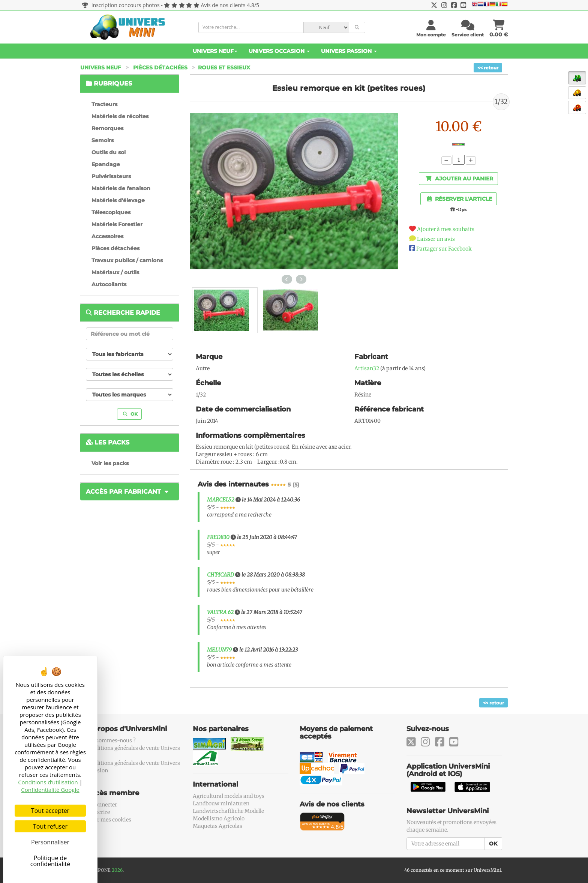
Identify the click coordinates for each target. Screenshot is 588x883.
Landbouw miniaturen (221, 803)
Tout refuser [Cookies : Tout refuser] (50, 826)
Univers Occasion (279, 51)
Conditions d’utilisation (48, 782)
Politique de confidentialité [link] (50, 861)
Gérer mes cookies (109, 820)
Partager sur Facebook (444, 249)
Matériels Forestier (117, 224)
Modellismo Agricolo (219, 818)
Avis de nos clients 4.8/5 (230, 5)
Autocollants (109, 284)
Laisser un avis (436, 239)
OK (130, 414)
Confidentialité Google (50, 790)
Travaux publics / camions (127, 260)
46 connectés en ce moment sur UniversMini (453, 870)
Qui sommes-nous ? (111, 740)
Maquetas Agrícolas (217, 826)
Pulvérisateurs (111, 176)
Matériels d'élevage (118, 200)
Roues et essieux (224, 68)
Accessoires (107, 236)
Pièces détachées (160, 68)
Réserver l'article (460, 199)
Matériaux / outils (115, 272)
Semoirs (103, 140)
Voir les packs (110, 463)
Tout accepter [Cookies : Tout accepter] (50, 811)
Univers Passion (349, 51)
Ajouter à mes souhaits (446, 229)
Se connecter (101, 805)
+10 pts (461, 210)
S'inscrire (98, 812)
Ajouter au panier (459, 179)
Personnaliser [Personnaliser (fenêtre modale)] (50, 842)
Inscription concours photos (121, 5)
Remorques (107, 128)
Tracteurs (104, 104)
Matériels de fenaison (121, 188)
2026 (117, 870)
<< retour (488, 68)
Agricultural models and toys (229, 796)
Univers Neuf (215, 51)
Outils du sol (109, 152)
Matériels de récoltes (120, 116)
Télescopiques (111, 212)
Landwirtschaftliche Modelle (228, 811)
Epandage (106, 164)
